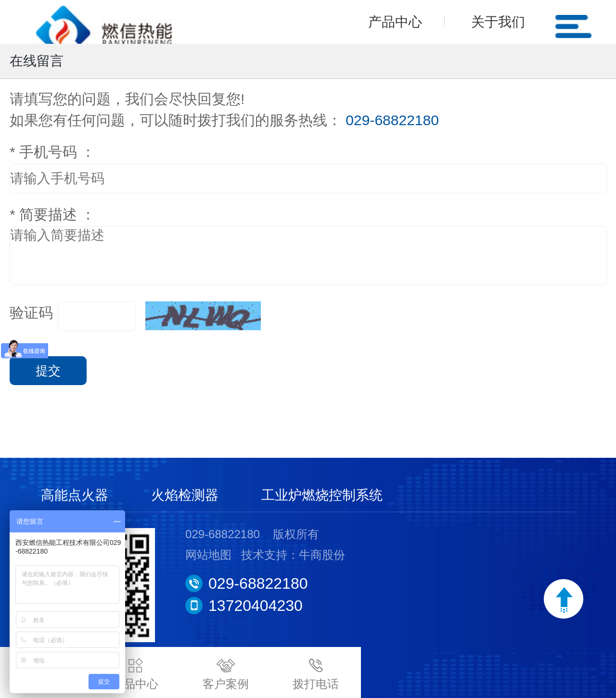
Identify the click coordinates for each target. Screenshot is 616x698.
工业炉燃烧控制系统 (322, 495)
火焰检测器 (185, 495)
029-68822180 (258, 583)
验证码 (31, 313)
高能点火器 (75, 495)
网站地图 (208, 555)
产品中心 (395, 22)
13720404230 (256, 606)
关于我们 (498, 22)
